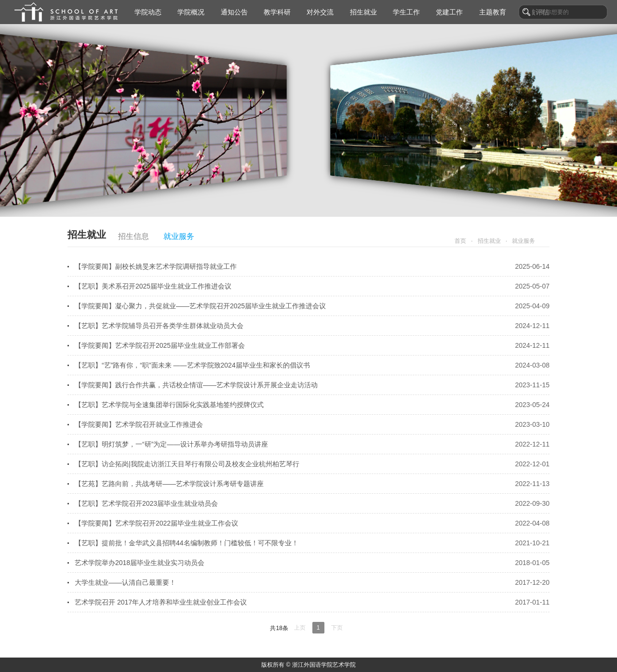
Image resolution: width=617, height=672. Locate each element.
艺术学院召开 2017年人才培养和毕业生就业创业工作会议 (312, 602)
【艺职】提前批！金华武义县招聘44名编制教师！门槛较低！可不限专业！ (312, 543)
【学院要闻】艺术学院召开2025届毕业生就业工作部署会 (312, 345)
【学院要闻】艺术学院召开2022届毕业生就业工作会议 (312, 523)
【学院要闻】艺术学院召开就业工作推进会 (312, 424)
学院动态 (148, 12)
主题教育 (493, 12)
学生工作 (406, 12)
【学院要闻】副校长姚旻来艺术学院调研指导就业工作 (312, 266)
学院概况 (191, 12)
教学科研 (277, 12)
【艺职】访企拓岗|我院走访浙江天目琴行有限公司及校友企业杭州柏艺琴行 (312, 464)
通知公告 (234, 12)
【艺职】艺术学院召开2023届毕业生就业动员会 (312, 503)
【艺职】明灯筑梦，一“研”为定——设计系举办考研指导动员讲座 (312, 444)
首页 (460, 241)
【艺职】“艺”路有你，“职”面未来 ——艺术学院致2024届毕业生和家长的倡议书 (312, 365)
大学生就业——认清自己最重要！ (312, 582)
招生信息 (134, 236)
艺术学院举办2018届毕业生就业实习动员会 (312, 563)
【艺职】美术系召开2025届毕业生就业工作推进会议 (312, 286)
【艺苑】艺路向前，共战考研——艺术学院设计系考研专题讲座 (312, 484)
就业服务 (179, 236)
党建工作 (449, 12)
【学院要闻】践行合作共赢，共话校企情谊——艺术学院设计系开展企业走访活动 (312, 385)
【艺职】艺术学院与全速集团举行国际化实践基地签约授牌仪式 (312, 405)
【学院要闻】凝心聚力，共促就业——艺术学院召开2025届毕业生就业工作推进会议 (312, 306)
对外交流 (320, 12)
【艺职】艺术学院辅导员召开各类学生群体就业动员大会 (312, 326)
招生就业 (363, 12)
